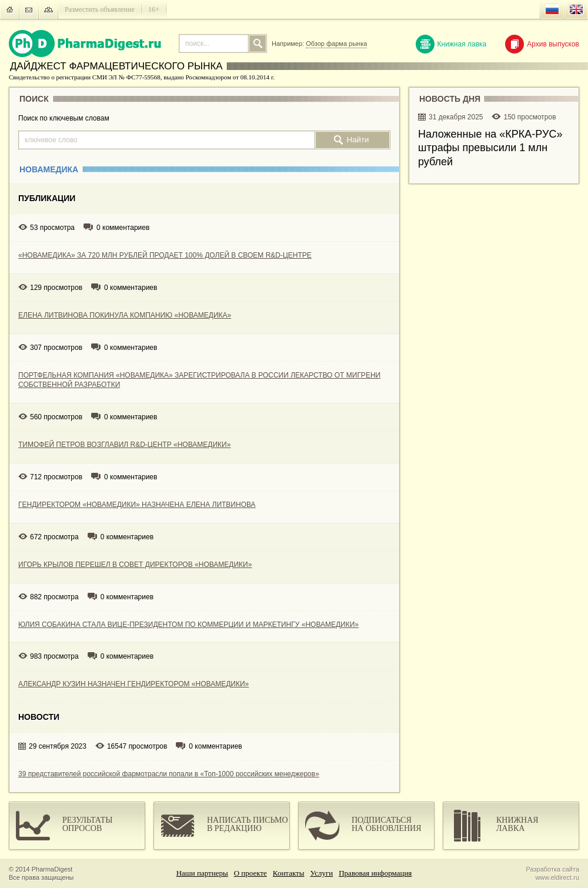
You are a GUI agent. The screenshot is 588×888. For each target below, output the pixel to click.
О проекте (250, 873)
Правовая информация (375, 873)
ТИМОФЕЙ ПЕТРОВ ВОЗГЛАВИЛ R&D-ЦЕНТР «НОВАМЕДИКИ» (124, 445)
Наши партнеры (202, 873)
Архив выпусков (542, 44)
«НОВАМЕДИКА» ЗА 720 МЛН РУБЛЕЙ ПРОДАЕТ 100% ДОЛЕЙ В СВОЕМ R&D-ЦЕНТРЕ (165, 255)
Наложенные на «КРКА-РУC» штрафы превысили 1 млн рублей (490, 148)
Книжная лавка (451, 44)
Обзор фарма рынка (336, 44)
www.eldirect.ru (557, 877)
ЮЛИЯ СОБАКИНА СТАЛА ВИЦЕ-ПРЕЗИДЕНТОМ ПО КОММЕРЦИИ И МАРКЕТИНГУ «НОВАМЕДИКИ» (188, 625)
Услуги (322, 873)
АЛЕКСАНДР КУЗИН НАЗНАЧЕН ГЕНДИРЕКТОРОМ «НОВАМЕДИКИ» (133, 684)
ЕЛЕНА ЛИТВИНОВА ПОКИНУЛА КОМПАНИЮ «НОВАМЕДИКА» (125, 315)
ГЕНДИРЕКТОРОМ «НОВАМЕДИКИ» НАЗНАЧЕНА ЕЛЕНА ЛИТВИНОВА (137, 505)
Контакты (289, 873)
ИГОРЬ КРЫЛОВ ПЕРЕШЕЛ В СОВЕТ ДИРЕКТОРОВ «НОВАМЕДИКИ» (135, 565)
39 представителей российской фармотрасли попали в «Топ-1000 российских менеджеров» (169, 774)
